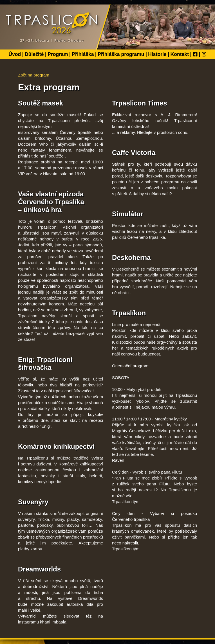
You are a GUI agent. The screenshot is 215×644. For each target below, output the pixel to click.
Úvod (15, 54)
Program (58, 54)
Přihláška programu (121, 54)
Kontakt (180, 54)
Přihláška (83, 54)
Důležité (34, 54)
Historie (157, 54)
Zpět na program (34, 75)
